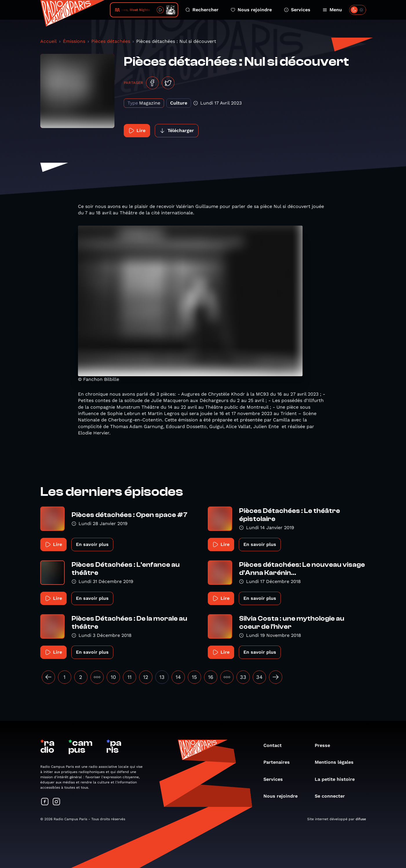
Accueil (49, 41)
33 (243, 677)
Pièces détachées (111, 41)
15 (194, 677)
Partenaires (280, 762)
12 (146, 677)
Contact (275, 745)
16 (211, 677)
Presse (325, 745)
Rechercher (202, 10)
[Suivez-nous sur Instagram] (57, 802)
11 (130, 677)
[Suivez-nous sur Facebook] (45, 802)
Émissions (74, 41)
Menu (332, 10)
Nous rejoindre (251, 10)
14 (178, 677)
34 (259, 677)
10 (113, 677)
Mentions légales (337, 762)
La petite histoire (338, 779)
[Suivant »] (276, 677)
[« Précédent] (48, 677)
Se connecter (333, 796)
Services (297, 10)
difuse (361, 819)
